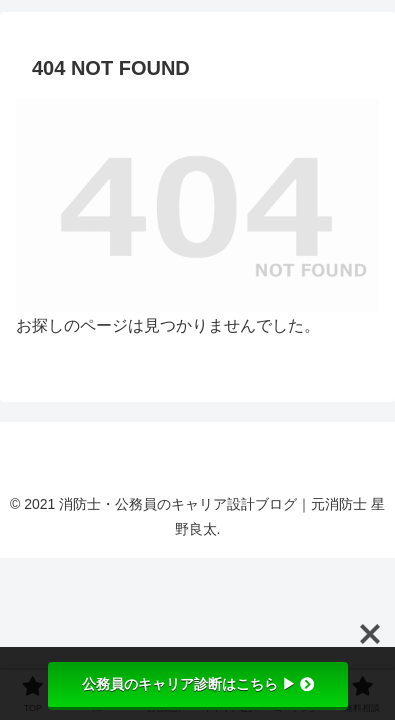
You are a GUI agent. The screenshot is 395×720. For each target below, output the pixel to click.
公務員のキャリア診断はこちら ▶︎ (198, 684)
